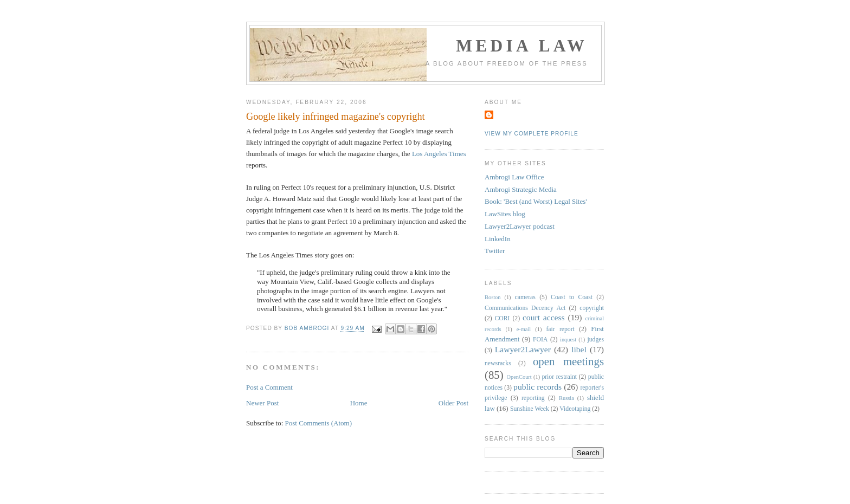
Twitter (495, 251)
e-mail (524, 329)
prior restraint (559, 377)
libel (579, 349)
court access (544, 317)
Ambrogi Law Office (514, 177)
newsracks (498, 363)
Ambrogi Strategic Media (521, 189)
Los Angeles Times (439, 154)
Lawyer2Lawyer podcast (520, 226)
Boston (492, 297)
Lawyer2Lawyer (523, 349)
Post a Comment (269, 387)
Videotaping (575, 409)
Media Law (522, 46)
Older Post (453, 403)
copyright (592, 308)
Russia (566, 398)
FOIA (540, 340)
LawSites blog (505, 214)
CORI (503, 318)
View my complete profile (532, 134)
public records (537, 387)
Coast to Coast (572, 297)
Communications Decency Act (525, 308)
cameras (525, 297)
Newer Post (262, 403)
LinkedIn (498, 239)
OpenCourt (519, 377)
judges (596, 340)
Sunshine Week (530, 409)
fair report (560, 329)
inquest (568, 340)
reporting (533, 398)
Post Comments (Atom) (319, 423)
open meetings (568, 361)
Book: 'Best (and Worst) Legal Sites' (536, 201)
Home (359, 403)
